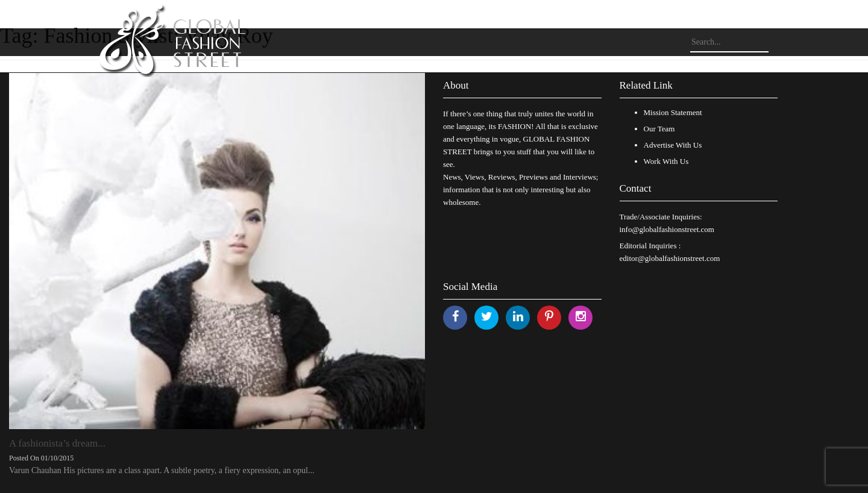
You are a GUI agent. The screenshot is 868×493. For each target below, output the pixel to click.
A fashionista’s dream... (57, 443)
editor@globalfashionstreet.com (670, 258)
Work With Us (666, 161)
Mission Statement (673, 112)
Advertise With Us (673, 145)
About (456, 85)
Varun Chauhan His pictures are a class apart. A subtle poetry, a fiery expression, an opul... (162, 470)
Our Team (659, 129)
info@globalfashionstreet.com (667, 229)
